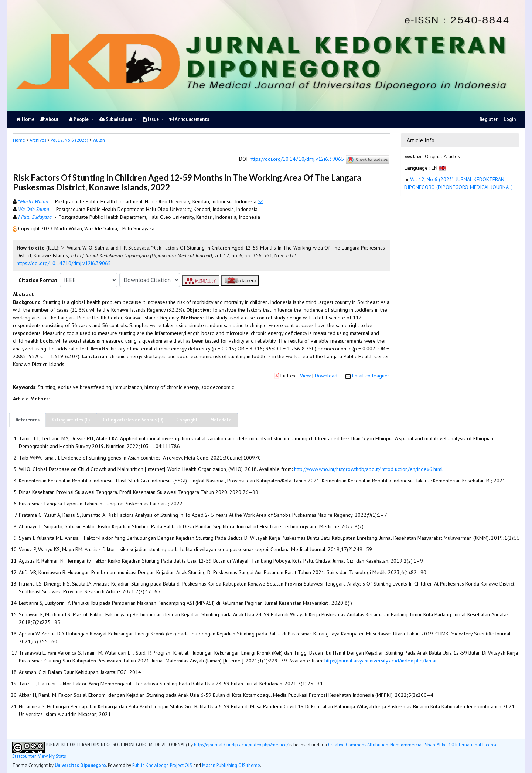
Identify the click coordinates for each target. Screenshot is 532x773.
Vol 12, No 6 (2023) (69, 140)
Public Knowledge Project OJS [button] (162, 765)
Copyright (187, 420)
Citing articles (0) (71, 420)
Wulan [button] (99, 140)
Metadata (221, 420)
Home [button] (19, 140)
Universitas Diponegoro (80, 765)
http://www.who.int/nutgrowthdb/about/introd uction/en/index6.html (369, 469)
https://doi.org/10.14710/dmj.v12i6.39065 (297, 159)
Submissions (116, 119)
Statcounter (24, 756)
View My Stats (52, 756)
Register (489, 119)
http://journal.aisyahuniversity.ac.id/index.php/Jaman (381, 661)
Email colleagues (371, 376)
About (50, 119)
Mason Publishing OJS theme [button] (231, 765)
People (79, 119)
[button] (16, 228)
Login (510, 119)
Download (326, 376)
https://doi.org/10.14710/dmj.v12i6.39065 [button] (64, 263)
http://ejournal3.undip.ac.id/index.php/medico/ (241, 745)
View (305, 376)
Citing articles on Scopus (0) (133, 420)
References (28, 420)
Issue (151, 119)
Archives (38, 140)
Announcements (189, 119)
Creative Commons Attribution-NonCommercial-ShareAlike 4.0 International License (413, 745)
